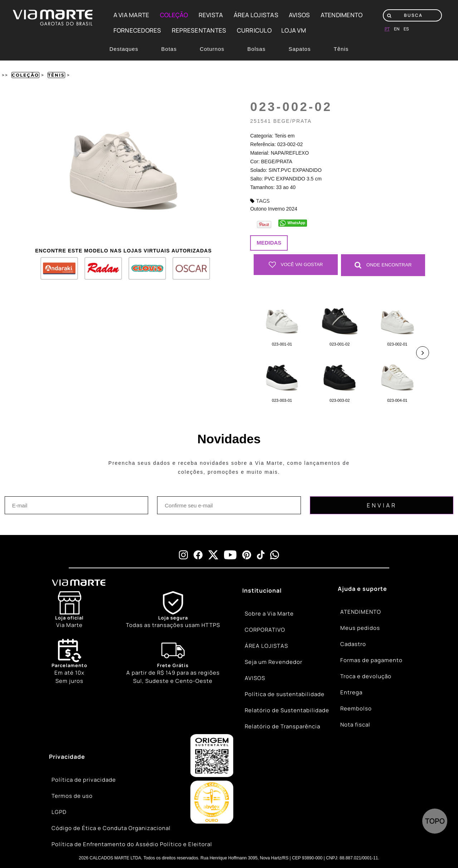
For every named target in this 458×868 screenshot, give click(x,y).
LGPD (59, 812)
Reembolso (356, 708)
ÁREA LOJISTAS (256, 15)
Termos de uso (72, 796)
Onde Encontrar (383, 265)
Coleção (25, 75)
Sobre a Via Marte (269, 614)
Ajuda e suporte (362, 588)
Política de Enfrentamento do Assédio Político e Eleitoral (132, 844)
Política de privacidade (84, 780)
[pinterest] (247, 554)
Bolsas (256, 49)
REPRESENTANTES (199, 30)
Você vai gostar (296, 265)
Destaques (124, 49)
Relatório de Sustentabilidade (287, 710)
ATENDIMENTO (342, 15)
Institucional (262, 590)
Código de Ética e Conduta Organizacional (111, 828)
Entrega (351, 692)
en (397, 29)
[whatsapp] (275, 554)
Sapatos (299, 49)
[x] (213, 554)
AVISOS (299, 15)
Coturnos (212, 49)
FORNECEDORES (137, 30)
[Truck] (173, 662)
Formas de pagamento (371, 660)
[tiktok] (261, 554)
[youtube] (230, 554)
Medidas (269, 243)
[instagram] (183, 554)
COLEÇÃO (174, 15)
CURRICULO (254, 30)
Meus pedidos (360, 628)
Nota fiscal (355, 725)
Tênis (341, 49)
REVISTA (211, 15)
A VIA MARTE (131, 15)
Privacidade (67, 756)
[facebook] (198, 554)
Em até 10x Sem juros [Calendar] (69, 661)
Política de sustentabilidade (285, 694)
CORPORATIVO (265, 630)
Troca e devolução (366, 676)
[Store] (69, 610)
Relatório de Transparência (282, 726)
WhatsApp (296, 223)
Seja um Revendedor (274, 662)
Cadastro (353, 644)
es (406, 29)
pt (387, 29)
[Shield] (173, 610)
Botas (169, 49)
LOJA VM (294, 30)
